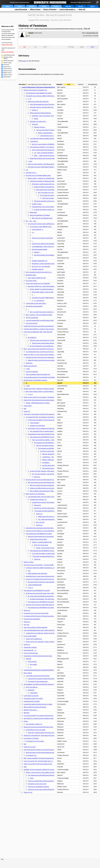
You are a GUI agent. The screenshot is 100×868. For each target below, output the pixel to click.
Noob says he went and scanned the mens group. (39, 727)
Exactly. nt (35, 110)
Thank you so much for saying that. (43, 238)
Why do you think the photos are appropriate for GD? (46, 485)
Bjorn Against (28, 673)
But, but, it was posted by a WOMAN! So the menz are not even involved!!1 (54, 144)
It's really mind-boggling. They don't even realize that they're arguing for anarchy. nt (55, 599)
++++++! (30, 394)
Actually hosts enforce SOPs (38, 539)
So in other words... (32, 281)
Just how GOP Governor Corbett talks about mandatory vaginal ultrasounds (49, 605)
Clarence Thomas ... (40, 127)
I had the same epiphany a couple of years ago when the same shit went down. (47, 329)
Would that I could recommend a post (43, 264)
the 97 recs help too (32, 687)
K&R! (25, 767)
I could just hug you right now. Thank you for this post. (42, 633)
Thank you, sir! (28, 792)
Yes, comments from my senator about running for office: (47, 431)
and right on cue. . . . (32, 173)
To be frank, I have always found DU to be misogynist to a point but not (45, 414)
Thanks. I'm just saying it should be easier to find (50, 548)
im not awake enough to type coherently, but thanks (39, 377)
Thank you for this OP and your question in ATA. (38, 764)
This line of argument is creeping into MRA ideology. (45, 181)
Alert (45, 47)
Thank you (27, 411)
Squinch (31, 33)
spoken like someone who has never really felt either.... (46, 158)
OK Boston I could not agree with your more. (45, 184)
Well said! (26, 713)
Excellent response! (38, 269)
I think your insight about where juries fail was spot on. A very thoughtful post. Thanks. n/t (55, 781)
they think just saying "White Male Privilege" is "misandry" (45, 167)
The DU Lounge (7, 63)
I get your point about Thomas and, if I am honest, (51, 130)
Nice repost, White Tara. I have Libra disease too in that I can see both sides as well (52, 286)
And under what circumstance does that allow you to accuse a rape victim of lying (50, 528)
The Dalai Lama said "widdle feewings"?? (44, 298)
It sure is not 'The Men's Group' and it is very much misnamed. (44, 579)
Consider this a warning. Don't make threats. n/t (46, 502)
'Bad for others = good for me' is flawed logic (41, 178)
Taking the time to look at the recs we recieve (41, 360)
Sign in (93, 6)
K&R (25, 409)
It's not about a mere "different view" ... (41, 227)
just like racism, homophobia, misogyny (35, 380)
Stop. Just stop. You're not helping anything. (39, 315)
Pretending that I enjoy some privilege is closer (46, 207)
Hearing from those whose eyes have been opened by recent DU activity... (46, 400)
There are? (35, 124)
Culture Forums (8, 69)
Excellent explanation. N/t (40, 261)
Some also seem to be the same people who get (40, 753)
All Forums (6, 65)
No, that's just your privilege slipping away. (38, 175)
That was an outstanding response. (38, 787)
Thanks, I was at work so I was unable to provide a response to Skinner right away (50, 772)
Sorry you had (40, 522)
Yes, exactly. (33, 664)
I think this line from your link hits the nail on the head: (56, 136)
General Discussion (8, 61)
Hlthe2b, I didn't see (48, 460)
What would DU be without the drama (35, 707)
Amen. (32, 778)
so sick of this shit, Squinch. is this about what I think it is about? (49, 471)
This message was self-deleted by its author (39, 93)
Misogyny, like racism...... (31, 710)
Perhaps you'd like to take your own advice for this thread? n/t (48, 488)
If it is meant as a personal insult (50, 195)
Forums (56, 6)
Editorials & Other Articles (8, 58)
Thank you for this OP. (30, 366)
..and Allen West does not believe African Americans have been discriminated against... (56, 139)
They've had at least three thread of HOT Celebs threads (49, 150)
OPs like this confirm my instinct (33, 699)
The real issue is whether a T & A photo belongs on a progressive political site (53, 147)
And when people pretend (40, 249)
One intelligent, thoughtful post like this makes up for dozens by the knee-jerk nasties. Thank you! (53, 684)
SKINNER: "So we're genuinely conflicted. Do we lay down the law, (43, 770)
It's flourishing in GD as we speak (35, 730)
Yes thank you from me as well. (37, 784)
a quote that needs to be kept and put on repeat (38, 704)
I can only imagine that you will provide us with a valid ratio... (44, 320)
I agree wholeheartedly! (35, 585)
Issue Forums (7, 67)
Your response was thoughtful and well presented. (43, 775)
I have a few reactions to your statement (38, 283)
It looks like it (34, 693)
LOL (27, 170)
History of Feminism (50, 9)
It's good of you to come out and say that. (36, 613)
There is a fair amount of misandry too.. (36, 90)
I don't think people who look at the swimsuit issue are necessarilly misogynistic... (54, 104)
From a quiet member (30, 636)
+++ (33, 232)
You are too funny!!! (32, 323)
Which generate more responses (37, 573)
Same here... (29, 363)
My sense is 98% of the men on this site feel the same (44, 582)
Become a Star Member (8, 52)
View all (87, 29)
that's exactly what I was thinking (46, 190)
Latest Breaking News (9, 55)
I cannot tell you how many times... (36, 303)
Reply (93, 47)
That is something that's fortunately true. (38, 374)
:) (32, 258)
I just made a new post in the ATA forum (38, 676)
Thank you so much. (30, 747)
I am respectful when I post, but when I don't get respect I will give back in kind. (51, 497)
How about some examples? (34, 306)
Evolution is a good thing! (37, 426)
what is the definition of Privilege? (40, 215)
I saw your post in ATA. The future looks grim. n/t (38, 761)
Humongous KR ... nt (30, 650)
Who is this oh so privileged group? (42, 218)
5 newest (81, 84)
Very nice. (27, 625)
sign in (25, 61)
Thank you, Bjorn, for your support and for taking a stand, (41, 355)
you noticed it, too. (31, 755)
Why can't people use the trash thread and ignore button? (45, 482)
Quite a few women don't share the (38, 102)
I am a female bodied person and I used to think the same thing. (43, 630)
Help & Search (7, 77)
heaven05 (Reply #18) (92, 33)
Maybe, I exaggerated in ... (46, 133)
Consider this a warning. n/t (38, 500)
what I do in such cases (41, 545)
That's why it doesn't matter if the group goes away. (43, 733)
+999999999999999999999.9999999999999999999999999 (42, 670)
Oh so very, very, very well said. (41, 266)
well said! (28, 659)
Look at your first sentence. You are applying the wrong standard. (45, 531)
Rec (25, 47)
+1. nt (29, 99)
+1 (26, 335)
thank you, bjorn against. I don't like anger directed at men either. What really (51, 164)
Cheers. (26, 721)
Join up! (80, 6)
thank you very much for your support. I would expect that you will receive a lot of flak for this (52, 397)
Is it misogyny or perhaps (31, 738)
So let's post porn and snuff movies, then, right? (40, 593)
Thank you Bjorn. (29, 562)
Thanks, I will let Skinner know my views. (38, 403)
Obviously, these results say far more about (41, 536)
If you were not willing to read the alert (43, 554)
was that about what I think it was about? (55, 465)
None (69, 84)
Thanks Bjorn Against (30, 647)
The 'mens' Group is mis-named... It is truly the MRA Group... (42, 565)
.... (33, 241)
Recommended (93, 84)
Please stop (37, 505)
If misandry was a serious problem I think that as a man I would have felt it (48, 96)
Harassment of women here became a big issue (38, 656)
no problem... (46, 463)
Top (35, 47)
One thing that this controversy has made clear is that (42, 357)
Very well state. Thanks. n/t (34, 724)
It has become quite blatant (32, 619)
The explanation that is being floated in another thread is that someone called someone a (54, 434)
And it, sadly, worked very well (37, 278)
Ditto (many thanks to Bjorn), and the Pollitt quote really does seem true (47, 392)
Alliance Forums (35, 9)
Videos (44, 6)
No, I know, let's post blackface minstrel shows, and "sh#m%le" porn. (48, 596)
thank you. (37, 477)
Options (71, 47)
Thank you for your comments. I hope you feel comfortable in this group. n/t (48, 642)
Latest (20, 6)
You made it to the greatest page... (38, 681)
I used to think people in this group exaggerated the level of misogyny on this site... (59, 29)
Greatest (32, 6)
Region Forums (7, 73)
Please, (36, 119)
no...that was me (39, 301)
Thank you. (39, 514)
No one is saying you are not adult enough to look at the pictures (45, 480)
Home (7, 6)
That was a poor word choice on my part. (42, 340)
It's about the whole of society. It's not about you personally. (52, 210)
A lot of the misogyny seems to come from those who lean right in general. (46, 750)
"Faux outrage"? (35, 423)
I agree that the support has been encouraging (42, 679)
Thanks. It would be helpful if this (42, 542)
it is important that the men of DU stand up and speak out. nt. (42, 616)
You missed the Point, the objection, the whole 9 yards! (42, 417)
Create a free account (7, 45)
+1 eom (30, 161)
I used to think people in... (68, 9)
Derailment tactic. (31, 275)
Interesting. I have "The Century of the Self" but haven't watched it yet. (53, 116)
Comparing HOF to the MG (32, 701)
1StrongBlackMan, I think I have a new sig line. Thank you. (49, 247)
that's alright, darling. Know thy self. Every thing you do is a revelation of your (55, 292)
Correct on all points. (32, 372)
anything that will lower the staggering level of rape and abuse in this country (55, 244)
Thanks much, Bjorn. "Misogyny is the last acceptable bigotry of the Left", (46, 389)
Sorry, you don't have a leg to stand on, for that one (45, 312)
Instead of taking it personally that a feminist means (50, 187)
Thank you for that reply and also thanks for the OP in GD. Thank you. (49, 789)
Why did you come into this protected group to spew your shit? (53, 508)
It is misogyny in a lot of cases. (35, 741)
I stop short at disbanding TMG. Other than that (38, 332)
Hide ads (68, 6)
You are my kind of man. (31, 653)
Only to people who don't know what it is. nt (39, 272)
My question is (32, 337)
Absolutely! (31, 690)
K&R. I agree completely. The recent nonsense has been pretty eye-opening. (46, 758)
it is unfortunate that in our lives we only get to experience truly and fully (47, 352)
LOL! (29, 571)
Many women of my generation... (36, 494)
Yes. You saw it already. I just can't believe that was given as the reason (53, 474)
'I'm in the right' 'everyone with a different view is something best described (50, 224)
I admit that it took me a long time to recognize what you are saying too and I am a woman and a (53, 326)
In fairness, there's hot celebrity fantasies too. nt (40, 568)
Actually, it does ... (37, 204)
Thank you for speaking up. (34, 639)
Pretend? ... (37, 252)
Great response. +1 (38, 229)
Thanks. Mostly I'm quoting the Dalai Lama (43, 289)
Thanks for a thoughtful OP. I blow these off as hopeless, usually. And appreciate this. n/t (50, 735)
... (34, 295)
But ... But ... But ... (31, 221)
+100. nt (30, 588)
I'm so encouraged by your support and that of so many (40, 716)
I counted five (34, 141)
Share (82, 47)
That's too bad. (32, 662)
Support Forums (8, 75)
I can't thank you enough (31, 696)
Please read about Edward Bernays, (41, 113)
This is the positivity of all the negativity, (35, 627)
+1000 (28, 369)
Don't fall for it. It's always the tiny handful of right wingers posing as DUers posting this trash (52, 718)
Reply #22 (82, 9)
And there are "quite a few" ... (38, 121)
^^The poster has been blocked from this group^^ (48, 511)
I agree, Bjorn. (28, 406)
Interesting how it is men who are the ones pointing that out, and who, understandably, (52, 576)
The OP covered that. (32, 318)
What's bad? (33, 212)
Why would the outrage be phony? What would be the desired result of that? (53, 491)
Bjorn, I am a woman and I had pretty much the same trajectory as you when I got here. (50, 349)
